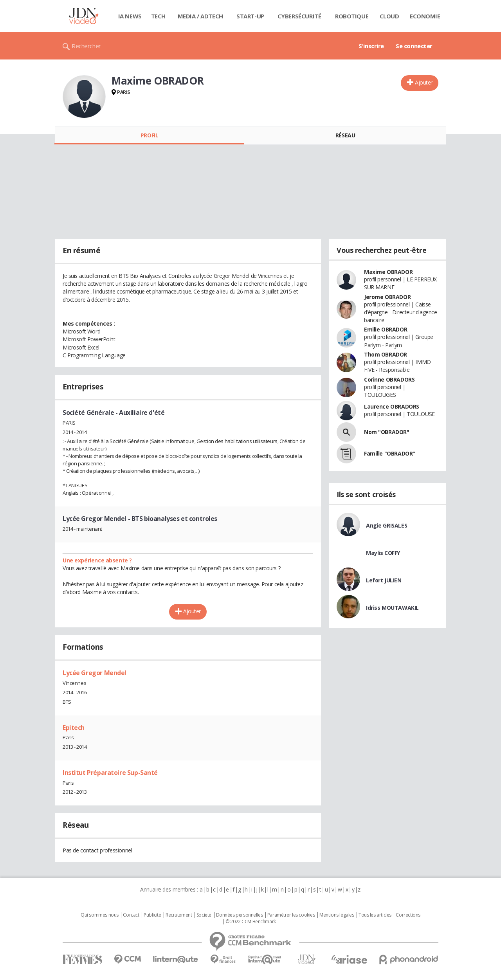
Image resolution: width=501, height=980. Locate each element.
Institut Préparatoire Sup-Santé (110, 773)
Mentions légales (337, 915)
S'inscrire (371, 46)
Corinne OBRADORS (389, 379)
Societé (204, 915)
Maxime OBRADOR (388, 272)
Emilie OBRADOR (386, 329)
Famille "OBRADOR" (390, 453)
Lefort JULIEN (384, 580)
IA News (130, 16)
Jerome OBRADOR (387, 297)
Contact (131, 915)
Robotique (352, 16)
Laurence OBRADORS (392, 406)
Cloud (389, 16)
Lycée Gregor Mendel (95, 673)
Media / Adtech (200, 16)
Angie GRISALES (387, 525)
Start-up (250, 16)
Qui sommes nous (100, 915)
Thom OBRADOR (386, 354)
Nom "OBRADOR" (387, 432)
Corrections (408, 915)
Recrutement (179, 915)
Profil (149, 135)
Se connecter (414, 46)
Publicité (152, 915)
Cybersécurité (299, 16)
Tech (158, 16)
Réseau (345, 135)
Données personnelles (240, 915)
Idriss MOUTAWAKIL (392, 608)
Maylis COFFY (383, 553)
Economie (425, 16)
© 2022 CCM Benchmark (251, 922)
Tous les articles (375, 915)
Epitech (74, 728)
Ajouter (424, 82)
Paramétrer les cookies (291, 915)
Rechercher (86, 46)
